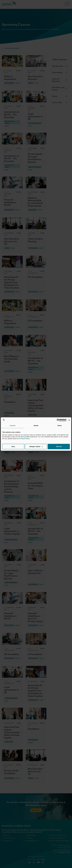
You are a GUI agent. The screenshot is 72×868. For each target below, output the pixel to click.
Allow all (59, 446)
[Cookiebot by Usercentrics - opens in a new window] (58, 420)
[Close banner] (69, 420)
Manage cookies (36, 446)
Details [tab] (36, 425)
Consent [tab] (13, 425)
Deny (13, 446)
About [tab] (60, 425)
